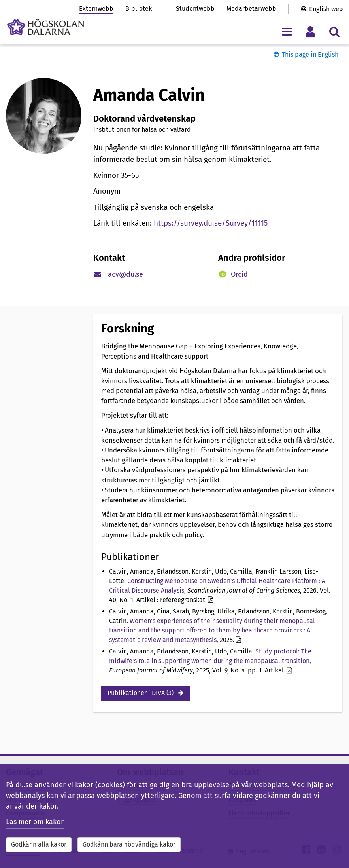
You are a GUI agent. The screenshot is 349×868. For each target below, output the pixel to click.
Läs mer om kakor (35, 822)
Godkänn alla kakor (39, 844)
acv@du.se (125, 274)
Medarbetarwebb (251, 9)
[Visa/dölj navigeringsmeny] (287, 31)
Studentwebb (195, 9)
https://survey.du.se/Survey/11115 (211, 223)
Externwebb (96, 9)
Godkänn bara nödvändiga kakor (129, 844)
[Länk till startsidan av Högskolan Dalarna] (46, 27)
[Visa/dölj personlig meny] (310, 31)
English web (326, 9)
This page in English (310, 54)
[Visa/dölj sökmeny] (334, 31)
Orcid (239, 274)
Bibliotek (139, 9)
